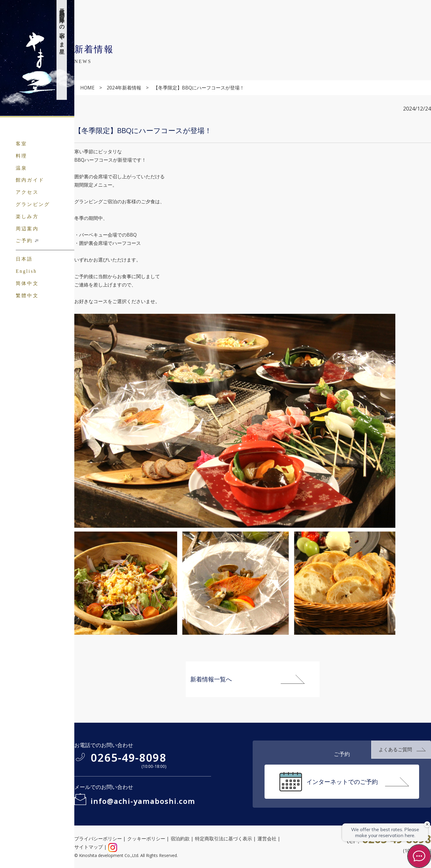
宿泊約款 (180, 839)
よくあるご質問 (395, 749)
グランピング (33, 204)
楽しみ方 (27, 216)
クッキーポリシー (146, 839)
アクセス (27, 192)
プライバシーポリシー (98, 839)
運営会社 (267, 839)
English (26, 271)
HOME (87, 88)
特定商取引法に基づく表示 (224, 839)
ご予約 (24, 241)
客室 (21, 144)
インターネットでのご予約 (342, 782)
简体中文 (27, 283)
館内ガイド (30, 180)
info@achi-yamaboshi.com (143, 801)
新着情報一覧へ (211, 679)
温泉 (21, 168)
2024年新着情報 (124, 88)
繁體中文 (27, 296)
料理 (21, 156)
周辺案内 (27, 229)
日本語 (24, 259)
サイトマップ (89, 847)
